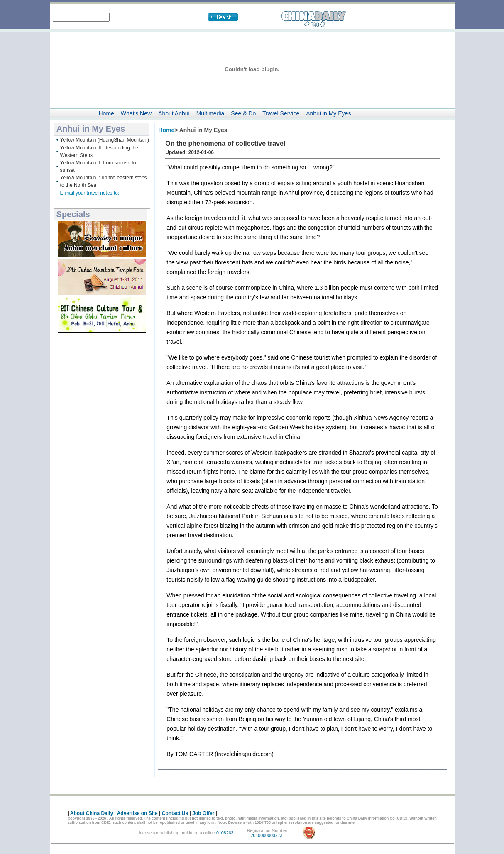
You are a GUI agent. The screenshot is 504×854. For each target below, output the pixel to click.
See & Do (243, 113)
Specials (73, 214)
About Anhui (174, 113)
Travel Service (281, 113)
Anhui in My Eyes (328, 113)
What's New (136, 113)
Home (106, 113)
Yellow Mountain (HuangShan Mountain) (105, 140)
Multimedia (210, 113)
